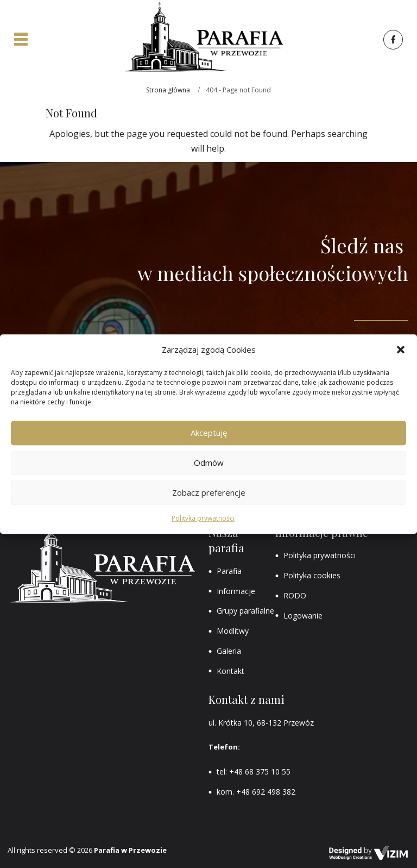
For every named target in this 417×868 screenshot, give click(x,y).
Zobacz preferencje (209, 493)
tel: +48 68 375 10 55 (254, 772)
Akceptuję (209, 433)
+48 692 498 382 (266, 792)
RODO (295, 595)
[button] (401, 349)
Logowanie (303, 616)
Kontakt (230, 671)
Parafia (229, 571)
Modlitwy (233, 631)
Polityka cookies (312, 575)
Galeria (229, 651)
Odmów (209, 463)
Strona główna (168, 90)
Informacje (236, 591)
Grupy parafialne (245, 611)
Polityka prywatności (203, 518)
